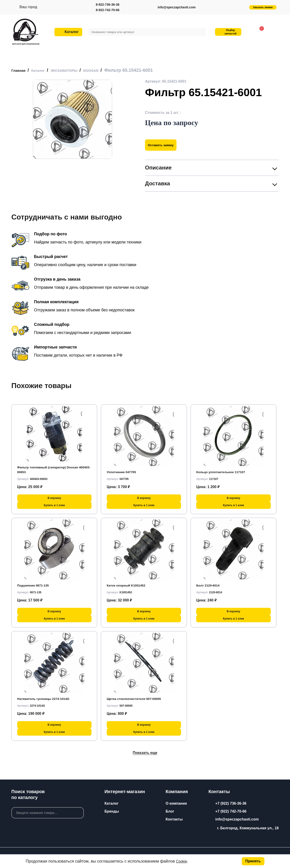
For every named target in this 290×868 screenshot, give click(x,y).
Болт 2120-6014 (210, 585)
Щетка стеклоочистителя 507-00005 (138, 699)
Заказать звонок (263, 7)
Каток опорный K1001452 (129, 585)
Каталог (111, 803)
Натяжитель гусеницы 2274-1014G (48, 699)
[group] (72, 119)
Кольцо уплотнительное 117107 (225, 472)
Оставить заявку (164, 145)
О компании (176, 803)
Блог (170, 811)
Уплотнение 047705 (124, 472)
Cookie (182, 861)
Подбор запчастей (228, 32)
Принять (253, 861)
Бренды (112, 811)
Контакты (174, 819)
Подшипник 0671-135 (36, 585)
